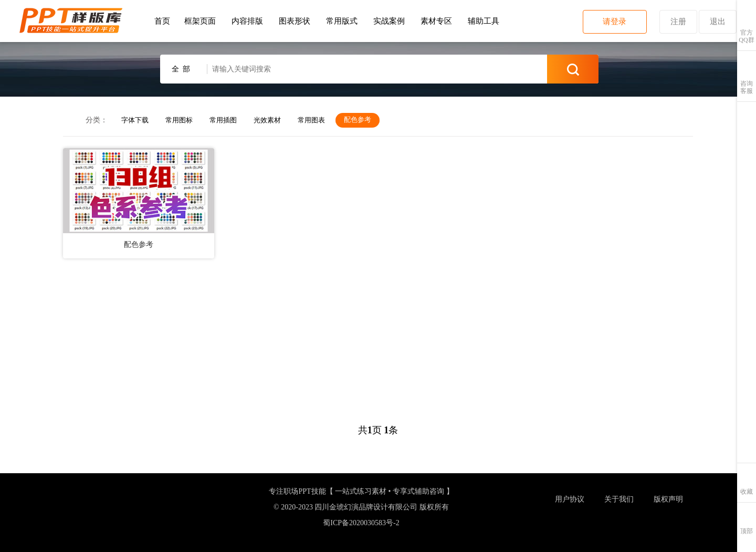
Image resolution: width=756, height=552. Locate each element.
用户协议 (570, 499)
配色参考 (358, 119)
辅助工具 (484, 21)
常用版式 (342, 21)
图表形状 (295, 21)
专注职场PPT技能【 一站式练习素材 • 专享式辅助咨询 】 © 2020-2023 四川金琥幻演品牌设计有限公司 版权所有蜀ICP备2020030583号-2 (361, 507)
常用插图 (223, 120)
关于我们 (619, 499)
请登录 (615, 22)
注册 (678, 22)
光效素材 (267, 120)
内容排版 (247, 21)
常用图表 (311, 120)
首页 (162, 21)
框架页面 (200, 21)
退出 (718, 22)
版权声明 (668, 499)
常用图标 (179, 120)
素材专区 (436, 21)
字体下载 (135, 120)
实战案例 (389, 21)
